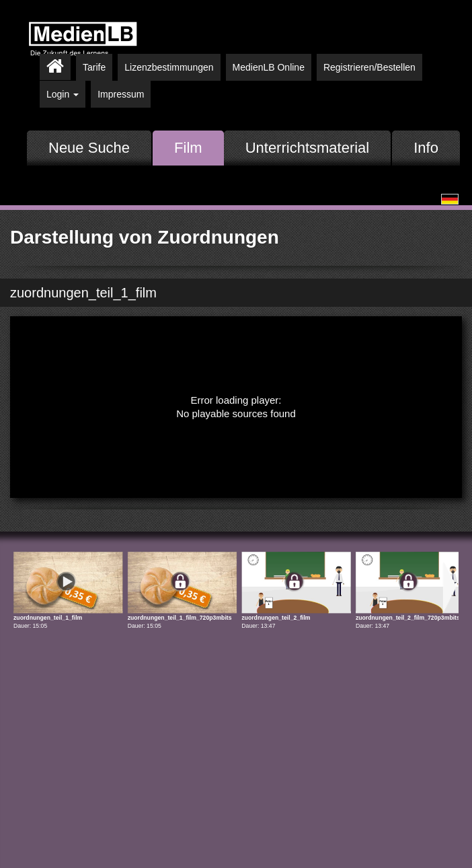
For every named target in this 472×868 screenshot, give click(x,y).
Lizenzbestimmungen (169, 67)
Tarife (94, 67)
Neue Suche (89, 148)
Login (63, 94)
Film (188, 148)
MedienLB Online (269, 67)
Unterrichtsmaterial (308, 148)
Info (426, 148)
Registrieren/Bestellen (369, 67)
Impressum (121, 94)
